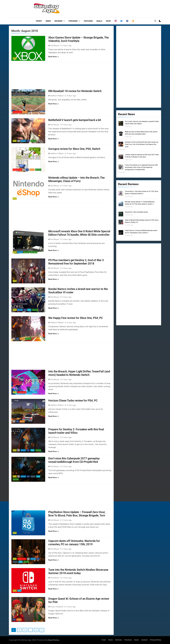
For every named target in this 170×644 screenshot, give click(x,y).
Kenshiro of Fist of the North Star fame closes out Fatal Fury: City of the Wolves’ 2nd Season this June (142, 144)
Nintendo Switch (17, 112)
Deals (99, 21)
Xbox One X (34, 252)
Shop (108, 21)
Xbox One (33, 141)
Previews (73, 21)
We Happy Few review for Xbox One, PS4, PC (76, 318)
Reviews (58, 21)
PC (19, 141)
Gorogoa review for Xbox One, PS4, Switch (74, 149)
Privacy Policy (156, 640)
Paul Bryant (55, 45)
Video (29, 310)
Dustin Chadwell (57, 607)
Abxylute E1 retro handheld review (136, 212)
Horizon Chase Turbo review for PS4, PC (73, 401)
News (48, 21)
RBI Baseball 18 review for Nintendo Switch (75, 91)
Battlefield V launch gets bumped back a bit (75, 120)
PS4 (28, 141)
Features (88, 21)
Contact (144, 640)
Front (39, 21)
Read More (53, 57)
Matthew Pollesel (57, 96)
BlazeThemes (54, 640)
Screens (33, 476)
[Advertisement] (116, 8)
